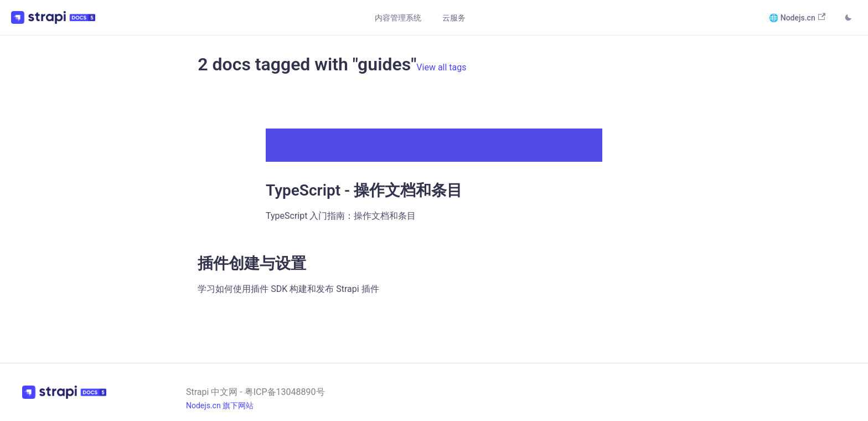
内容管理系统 (398, 18)
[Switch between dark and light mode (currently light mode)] (848, 19)
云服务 (454, 18)
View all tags (441, 67)
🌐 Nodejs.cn (797, 17)
